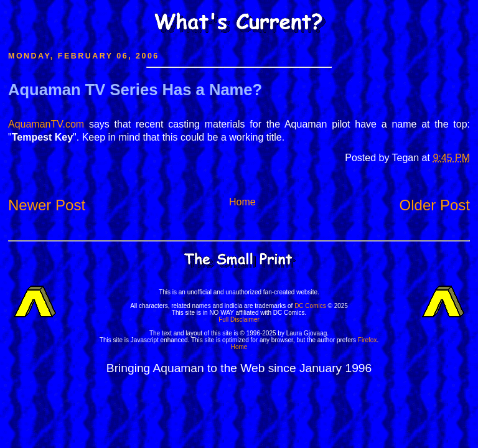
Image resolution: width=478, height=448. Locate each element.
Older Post (435, 205)
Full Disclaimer (239, 320)
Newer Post (47, 205)
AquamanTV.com (46, 124)
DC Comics (310, 306)
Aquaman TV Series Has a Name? (135, 90)
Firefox (368, 340)
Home (242, 202)
